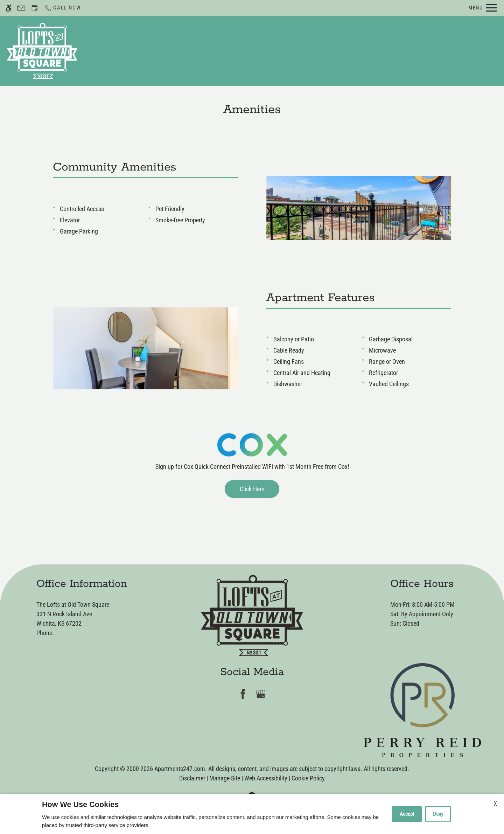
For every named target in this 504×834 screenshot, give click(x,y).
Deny (438, 814)
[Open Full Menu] (482, 8)
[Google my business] (261, 694)
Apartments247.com (180, 769)
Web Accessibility (266, 778)
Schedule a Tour (248, 51)
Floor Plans (326, 51)
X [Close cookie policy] (495, 804)
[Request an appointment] (35, 8)
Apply (290, 51)
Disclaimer (192, 778)
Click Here (252, 489)
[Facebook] (243, 694)
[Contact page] (21, 8)
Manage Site (225, 778)
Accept (407, 814)
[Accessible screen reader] (9, 8)
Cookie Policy (308, 778)
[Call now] (62, 8)
